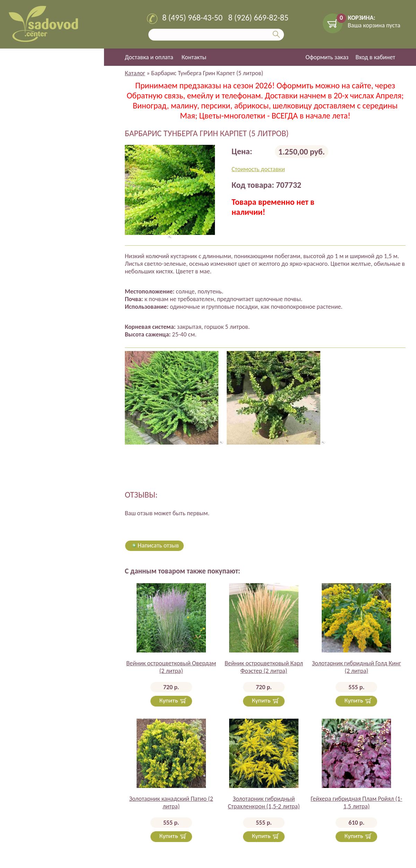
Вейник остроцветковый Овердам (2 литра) (171, 667)
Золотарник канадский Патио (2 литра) (171, 803)
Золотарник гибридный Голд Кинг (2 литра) (357, 667)
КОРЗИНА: (361, 18)
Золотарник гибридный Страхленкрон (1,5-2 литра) (264, 803)
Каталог (135, 73)
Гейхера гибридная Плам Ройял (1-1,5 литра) (356, 803)
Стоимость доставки (258, 169)
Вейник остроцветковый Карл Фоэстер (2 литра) (264, 667)
